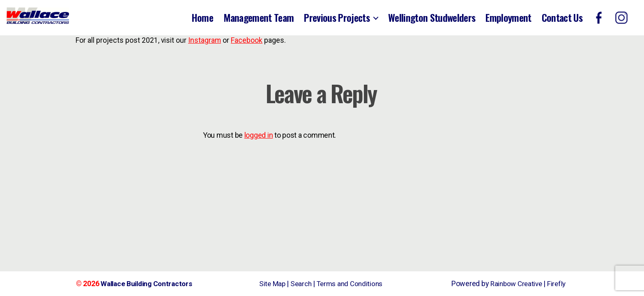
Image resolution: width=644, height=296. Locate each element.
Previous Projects (337, 17)
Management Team (259, 17)
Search (299, 284)
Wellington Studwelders (432, 17)
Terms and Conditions (351, 284)
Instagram (204, 40)
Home (202, 17)
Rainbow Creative (514, 284)
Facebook (246, 40)
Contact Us (562, 17)
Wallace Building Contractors (149, 284)
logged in (259, 135)
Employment (508, 17)
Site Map (270, 284)
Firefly (556, 284)
